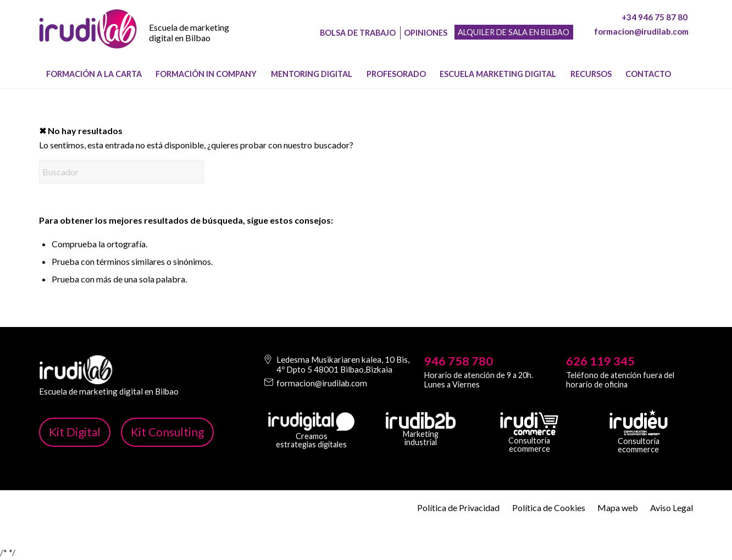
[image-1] (88, 39)
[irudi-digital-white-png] (311, 422)
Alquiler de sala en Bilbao (514, 32)
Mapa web (618, 508)
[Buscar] (686, 74)
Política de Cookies (549, 508)
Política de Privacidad (458, 508)
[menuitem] (94, 74)
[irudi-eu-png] (639, 423)
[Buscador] (121, 172)
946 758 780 (459, 361)
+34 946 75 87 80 (655, 17)
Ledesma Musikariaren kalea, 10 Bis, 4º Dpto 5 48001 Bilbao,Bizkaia (343, 364)
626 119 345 (600, 361)
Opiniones (426, 33)
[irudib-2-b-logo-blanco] (421, 420)
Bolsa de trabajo (358, 33)
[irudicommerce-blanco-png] (529, 424)
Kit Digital (75, 432)
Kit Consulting (167, 432)
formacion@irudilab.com (641, 31)
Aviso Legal (672, 508)
